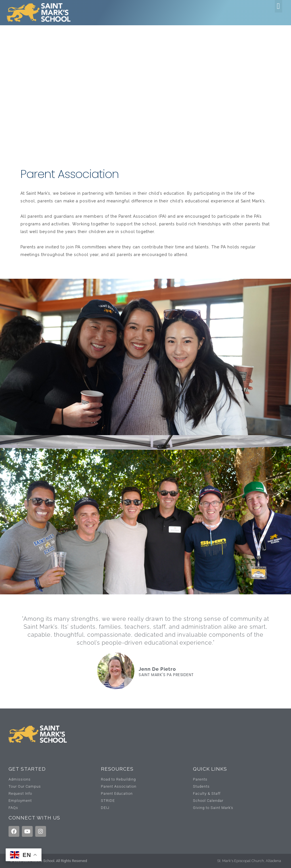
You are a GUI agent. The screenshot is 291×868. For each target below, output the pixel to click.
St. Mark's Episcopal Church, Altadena (249, 861)
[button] (278, 6)
